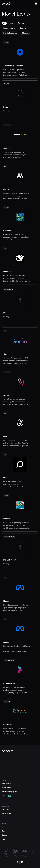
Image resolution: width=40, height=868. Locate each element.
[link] (4, 796)
